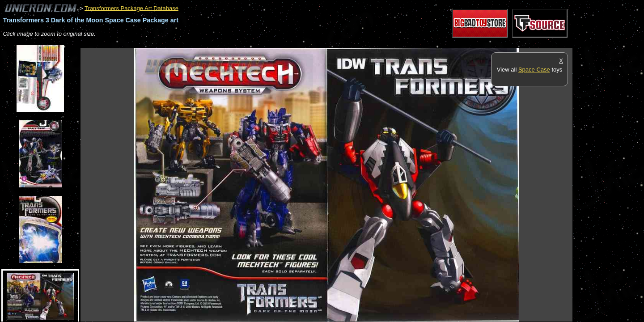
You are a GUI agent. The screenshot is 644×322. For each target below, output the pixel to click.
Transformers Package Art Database (131, 8)
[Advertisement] (243, 43)
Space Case (534, 70)
